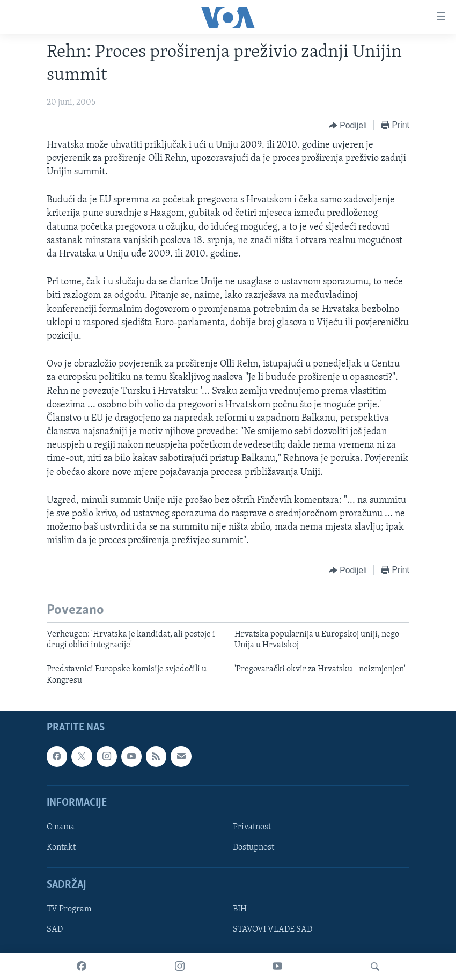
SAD (55, 930)
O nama (61, 827)
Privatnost (252, 827)
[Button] (348, 126)
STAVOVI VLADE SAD (273, 930)
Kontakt (61, 847)
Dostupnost (253, 847)
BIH (240, 909)
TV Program (69, 909)
